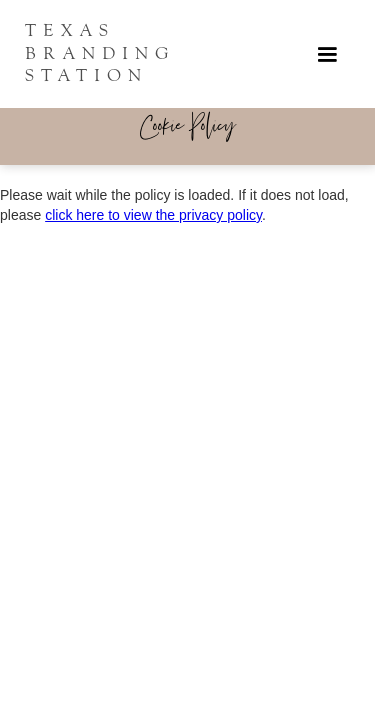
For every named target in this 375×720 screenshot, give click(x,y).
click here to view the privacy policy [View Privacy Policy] (153, 215)
